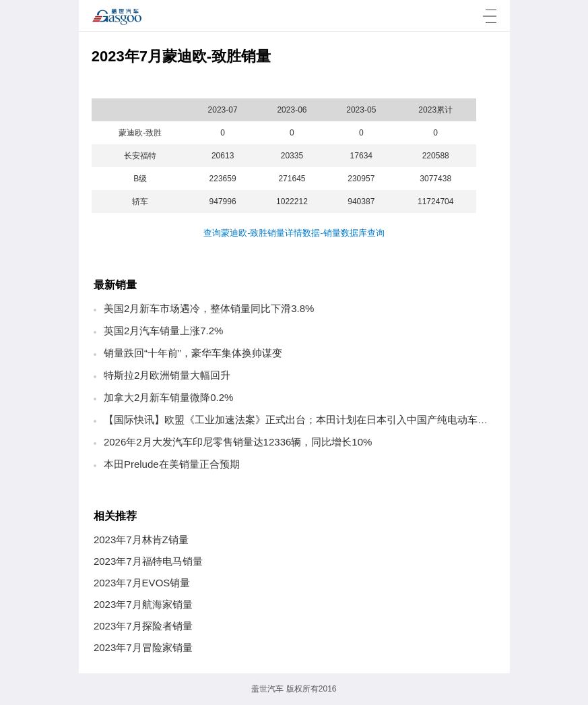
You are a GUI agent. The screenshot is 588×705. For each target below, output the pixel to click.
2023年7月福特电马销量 (148, 561)
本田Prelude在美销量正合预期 (172, 464)
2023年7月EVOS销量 (142, 583)
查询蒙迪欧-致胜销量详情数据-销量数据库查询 (294, 233)
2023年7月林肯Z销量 (141, 540)
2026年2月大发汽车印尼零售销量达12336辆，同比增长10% (238, 442)
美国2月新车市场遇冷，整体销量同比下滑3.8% (209, 308)
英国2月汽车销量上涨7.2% (164, 331)
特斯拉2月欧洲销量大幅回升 (167, 375)
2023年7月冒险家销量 (143, 647)
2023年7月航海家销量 (143, 604)
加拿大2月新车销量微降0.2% (169, 397)
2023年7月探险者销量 (143, 626)
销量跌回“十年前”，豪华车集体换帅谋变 (193, 353)
